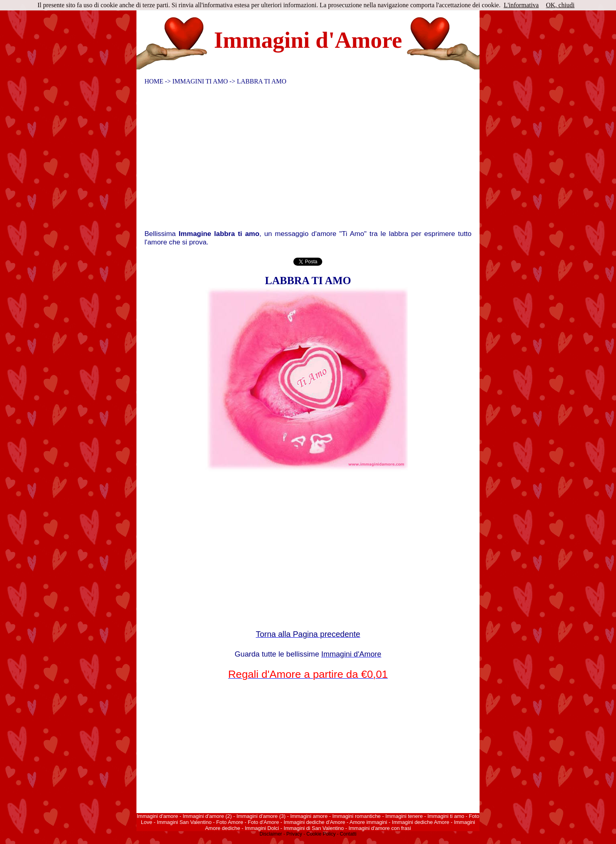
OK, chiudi (560, 5)
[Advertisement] (303, 159)
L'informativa (521, 5)
